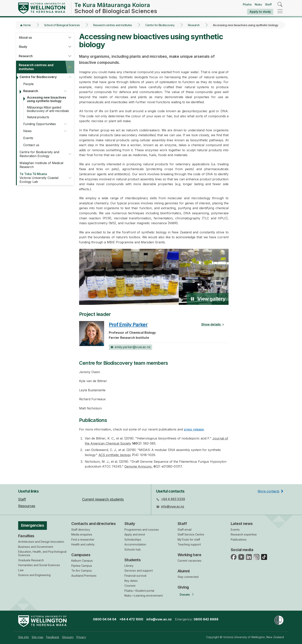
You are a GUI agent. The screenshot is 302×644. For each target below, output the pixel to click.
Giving (183, 587)
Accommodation (135, 544)
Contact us (31, 145)
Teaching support (189, 544)
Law (21, 570)
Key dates (131, 581)
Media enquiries (82, 534)
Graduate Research (31, 560)
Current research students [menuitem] (103, 499)
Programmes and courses (142, 530)
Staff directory (81, 530)
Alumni (184, 571)
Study (23, 47)
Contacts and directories (93, 524)
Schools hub (133, 549)
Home (27, 25)
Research (194, 25)
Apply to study (260, 12)
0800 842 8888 (206, 619)
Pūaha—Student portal (139, 591)
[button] (70, 37)
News (27, 131)
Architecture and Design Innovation (41, 542)
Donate (185, 595)
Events (28, 138)
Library (129, 566)
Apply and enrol (135, 534)
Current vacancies (189, 561)
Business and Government (36, 547)
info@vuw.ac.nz (173, 506)
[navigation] (280, 11)
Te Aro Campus (82, 571)
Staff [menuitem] (22, 499)
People (28, 84)
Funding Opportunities (40, 124)
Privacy (81, 637)
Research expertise (244, 534)
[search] (280, 5)
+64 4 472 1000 (131, 619)
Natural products (38, 117)
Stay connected (188, 577)
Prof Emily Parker (128, 324)
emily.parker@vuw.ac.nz (130, 347)
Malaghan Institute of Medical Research (41, 165)
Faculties (26, 536)
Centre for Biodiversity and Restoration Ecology (39, 154)
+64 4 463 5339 (173, 499)
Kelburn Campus (82, 561)
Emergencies (33, 525)
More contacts (268, 491)
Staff (268, 4)
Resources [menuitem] (27, 506)
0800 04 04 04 (105, 619)
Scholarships (133, 539)
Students (133, 560)
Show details (214, 324)
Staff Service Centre (191, 534)
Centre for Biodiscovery (160, 25)
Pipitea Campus (82, 566)
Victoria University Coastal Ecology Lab (41, 178)
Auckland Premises (84, 576)
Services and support (139, 571)
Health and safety (83, 544)
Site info (24, 637)
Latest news (242, 524)
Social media (242, 550)
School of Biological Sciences (62, 25)
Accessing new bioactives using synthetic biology (47, 99)
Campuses (81, 555)
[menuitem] (24, 637)
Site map (38, 637)
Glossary (68, 637)
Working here (189, 555)
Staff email (185, 530)
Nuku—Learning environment (144, 596)
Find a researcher (83, 539)
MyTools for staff (189, 539)
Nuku (258, 4)
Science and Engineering (34, 575)
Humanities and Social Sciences (39, 565)
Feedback (53, 637)
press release (194, 429)
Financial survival (135, 576)
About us (25, 37)
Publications (239, 539)
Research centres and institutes (113, 25)
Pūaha (247, 4)
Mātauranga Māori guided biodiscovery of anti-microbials (48, 109)
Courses (130, 586)
